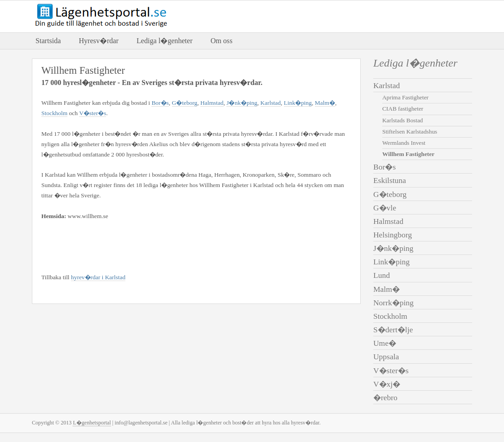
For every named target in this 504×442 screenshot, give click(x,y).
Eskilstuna (390, 180)
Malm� (325, 103)
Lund (382, 275)
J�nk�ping (242, 103)
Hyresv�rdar (98, 41)
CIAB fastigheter (403, 109)
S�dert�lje (393, 330)
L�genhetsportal (92, 423)
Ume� (385, 343)
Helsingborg (393, 235)
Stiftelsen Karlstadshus (410, 132)
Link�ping (298, 103)
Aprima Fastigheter (405, 97)
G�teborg (185, 103)
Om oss (222, 41)
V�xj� (387, 384)
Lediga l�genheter (165, 41)
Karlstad (271, 103)
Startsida (48, 41)
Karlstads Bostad (402, 120)
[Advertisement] (146, 245)
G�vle (385, 208)
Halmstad (212, 103)
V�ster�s (93, 113)
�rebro (385, 397)
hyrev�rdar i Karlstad (98, 277)
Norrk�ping (393, 303)
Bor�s (160, 103)
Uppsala (386, 357)
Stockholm (54, 113)
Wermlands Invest (404, 143)
